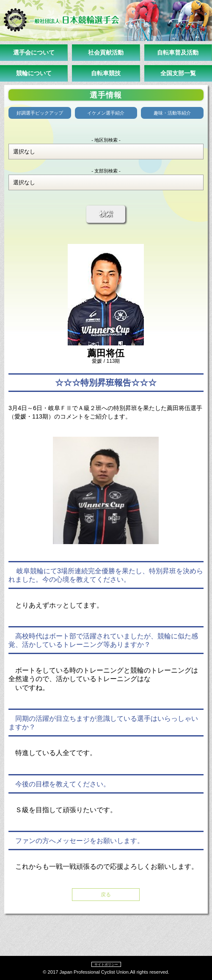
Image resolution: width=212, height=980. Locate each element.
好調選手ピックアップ (40, 113)
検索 (106, 214)
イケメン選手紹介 (106, 113)
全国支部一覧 (178, 73)
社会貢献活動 (106, 52)
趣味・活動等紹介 (172, 113)
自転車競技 (106, 73)
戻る (106, 895)
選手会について (34, 52)
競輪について (34, 73)
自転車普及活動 (178, 52)
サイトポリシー (106, 964)
